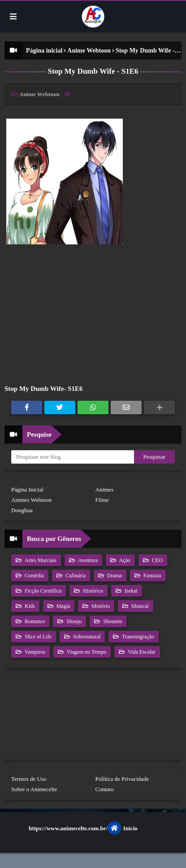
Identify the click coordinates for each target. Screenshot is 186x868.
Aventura (87, 560)
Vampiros (34, 652)
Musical (139, 606)
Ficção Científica (42, 591)
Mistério (100, 606)
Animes (104, 489)
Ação (124, 560)
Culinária (75, 576)
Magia (63, 606)
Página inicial (44, 51)
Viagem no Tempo (86, 652)
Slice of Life (37, 637)
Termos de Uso (29, 779)
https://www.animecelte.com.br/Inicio (83, 828)
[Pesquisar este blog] (73, 457)
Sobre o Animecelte (34, 789)
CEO (157, 560)
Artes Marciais (40, 560)
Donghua (22, 510)
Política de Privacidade (122, 779)
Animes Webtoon (31, 500)
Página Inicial (27, 489)
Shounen (112, 621)
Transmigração (137, 637)
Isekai (130, 591)
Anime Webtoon (89, 51)
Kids (29, 606)
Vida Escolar (141, 652)
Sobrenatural (86, 637)
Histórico (92, 591)
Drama (114, 576)
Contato (105, 789)
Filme (102, 500)
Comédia (34, 576)
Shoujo (73, 621)
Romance (34, 621)
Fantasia (152, 576)
